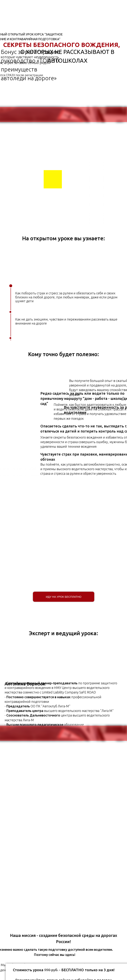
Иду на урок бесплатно (64, 597)
